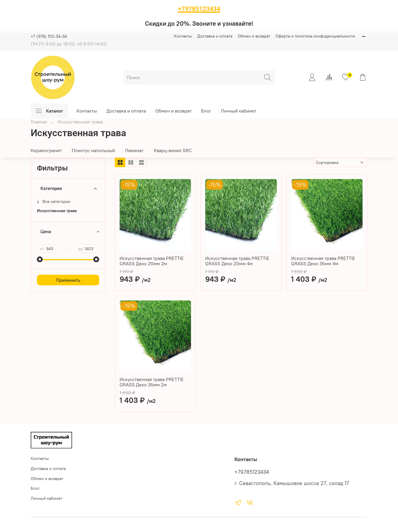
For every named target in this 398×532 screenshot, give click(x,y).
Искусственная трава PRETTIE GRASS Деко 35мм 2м (152, 382)
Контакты (183, 36)
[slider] (40, 259)
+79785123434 (252, 472)
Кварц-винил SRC (173, 150)
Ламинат (134, 150)
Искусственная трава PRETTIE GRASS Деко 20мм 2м (152, 261)
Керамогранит (46, 150)
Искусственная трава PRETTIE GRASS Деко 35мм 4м (323, 261)
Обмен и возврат (254, 36)
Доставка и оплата (215, 36)
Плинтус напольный (93, 150)
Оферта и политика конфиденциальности (315, 36)
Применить (68, 280)
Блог (206, 111)
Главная (39, 122)
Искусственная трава (57, 211)
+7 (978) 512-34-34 (49, 36)
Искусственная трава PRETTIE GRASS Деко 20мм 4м (237, 261)
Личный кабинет (239, 111)
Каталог (49, 111)
